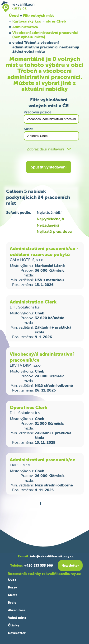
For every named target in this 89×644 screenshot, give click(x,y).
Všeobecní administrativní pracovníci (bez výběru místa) (45, 35)
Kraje (12, 602)
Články (14, 625)
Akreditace (17, 610)
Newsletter (17, 633)
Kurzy (12, 587)
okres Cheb (56, 21)
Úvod (12, 580)
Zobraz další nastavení (45, 149)
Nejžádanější (48, 225)
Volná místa (17, 618)
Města (13, 595)
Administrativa (25, 27)
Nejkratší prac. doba (54, 231)
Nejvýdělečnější (50, 219)
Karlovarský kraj (27, 21)
